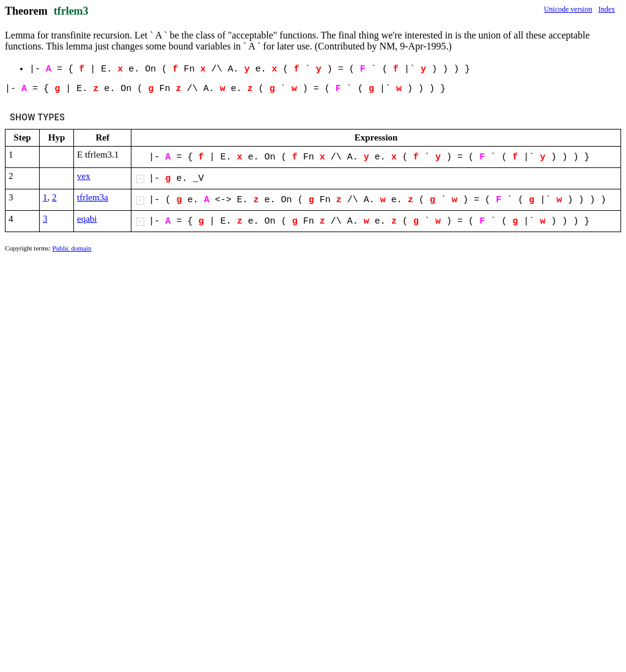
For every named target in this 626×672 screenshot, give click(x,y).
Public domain (72, 248)
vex (84, 176)
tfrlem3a (93, 197)
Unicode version (568, 9)
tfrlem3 (71, 11)
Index (607, 9)
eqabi (87, 219)
